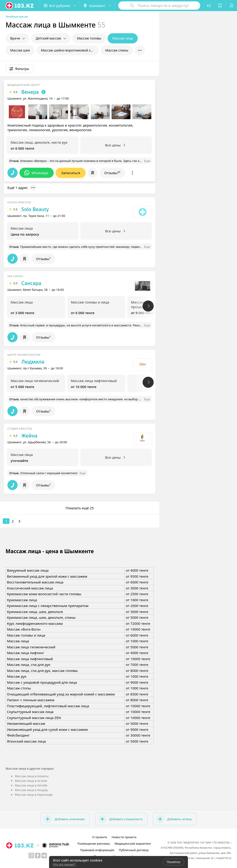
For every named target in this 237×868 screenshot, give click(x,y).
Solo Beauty (35, 209)
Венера (30, 92)
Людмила (33, 362)
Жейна (29, 436)
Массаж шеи (20, 50)
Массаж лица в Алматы (32, 776)
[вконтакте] (44, 856)
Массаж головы (89, 38)
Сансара (31, 283)
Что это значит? (64, 864)
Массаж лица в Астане (31, 781)
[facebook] (38, 856)
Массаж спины (117, 50)
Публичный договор (134, 850)
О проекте (100, 837)
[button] (60, 6)
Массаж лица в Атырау (31, 790)
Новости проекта (124, 837)
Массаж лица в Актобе (31, 785)
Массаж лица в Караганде (34, 795)
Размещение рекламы (94, 844)
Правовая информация (97, 850)
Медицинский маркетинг (133, 844)
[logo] (20, 6)
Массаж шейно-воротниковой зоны (69, 50)
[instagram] (31, 856)
